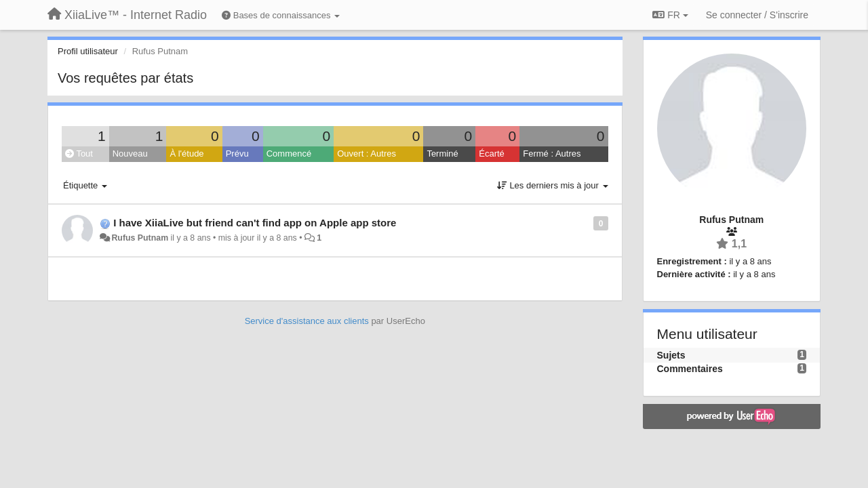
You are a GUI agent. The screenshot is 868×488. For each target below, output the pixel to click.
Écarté (492, 154)
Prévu (237, 154)
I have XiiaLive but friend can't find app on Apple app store (255, 223)
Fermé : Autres (552, 154)
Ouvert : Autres (367, 154)
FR (670, 15)
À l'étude (186, 154)
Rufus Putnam (140, 238)
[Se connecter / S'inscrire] (757, 15)
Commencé (289, 154)
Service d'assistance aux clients (307, 321)
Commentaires (690, 369)
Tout (79, 154)
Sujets (671, 355)
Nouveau (130, 154)
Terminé (442, 154)
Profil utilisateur (88, 51)
